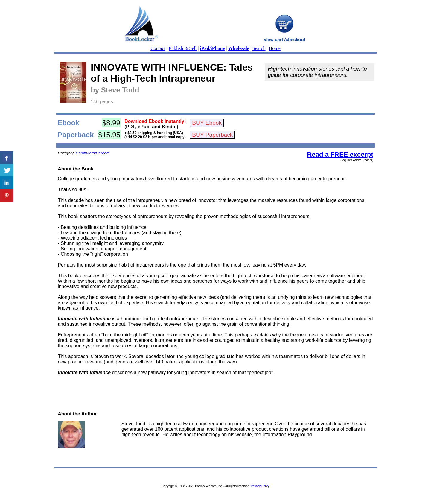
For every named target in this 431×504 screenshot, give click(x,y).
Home (275, 48)
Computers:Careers (93, 153)
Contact (158, 48)
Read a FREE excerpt (340, 154)
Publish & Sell (183, 48)
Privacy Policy (260, 486)
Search (259, 48)
